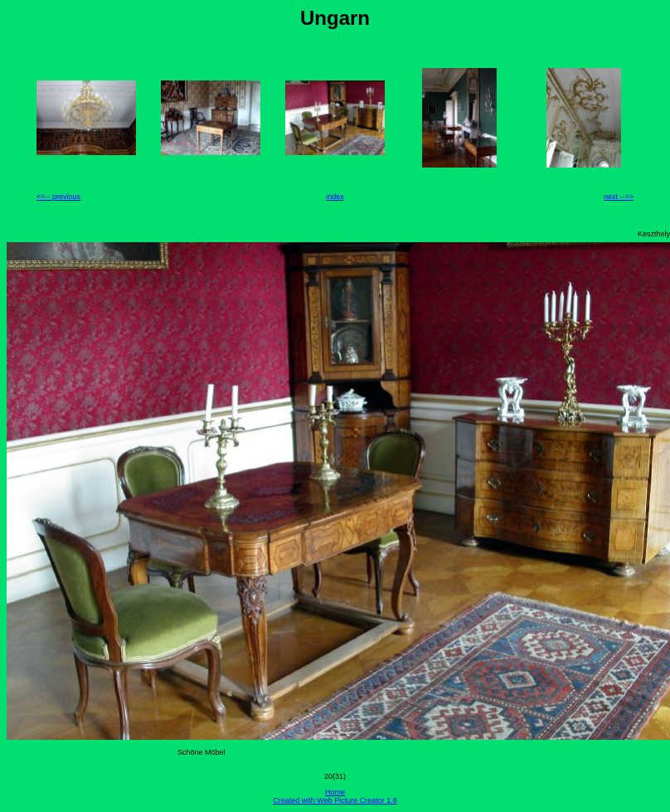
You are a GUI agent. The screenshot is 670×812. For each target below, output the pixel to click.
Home (335, 792)
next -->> (619, 197)
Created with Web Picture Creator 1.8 (335, 800)
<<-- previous (58, 197)
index (335, 197)
